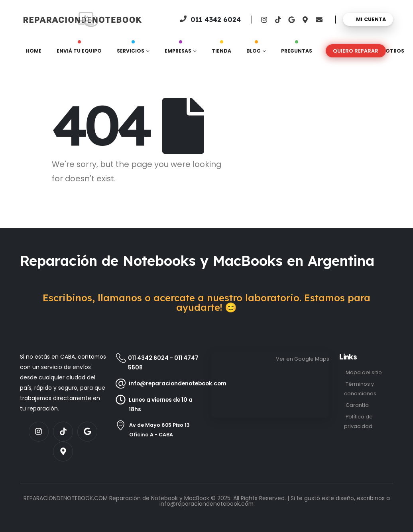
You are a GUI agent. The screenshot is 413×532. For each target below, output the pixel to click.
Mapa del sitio (364, 372)
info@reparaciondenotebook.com (206, 504)
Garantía (357, 405)
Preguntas (297, 49)
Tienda (221, 49)
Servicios (131, 49)
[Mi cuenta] (368, 19)
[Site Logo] (48, 20)
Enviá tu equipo (79, 49)
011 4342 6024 (148, 358)
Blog (254, 49)
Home (34, 51)
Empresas (178, 49)
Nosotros (389, 51)
